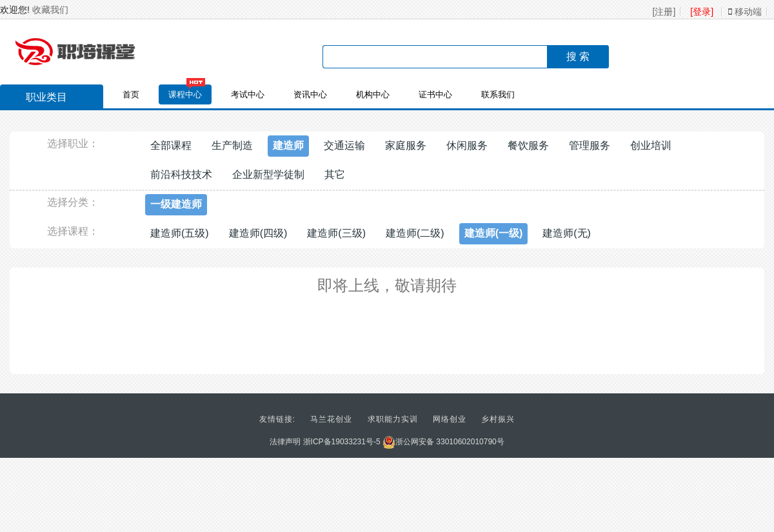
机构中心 (373, 94)
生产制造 (232, 145)
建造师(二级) (415, 233)
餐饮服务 (528, 145)
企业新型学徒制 (268, 174)
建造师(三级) (336, 233)
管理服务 (590, 145)
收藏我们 (50, 10)
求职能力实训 (393, 419)
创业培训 (651, 145)
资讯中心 (310, 94)
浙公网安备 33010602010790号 (443, 442)
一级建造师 (176, 204)
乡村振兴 (498, 419)
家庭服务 (406, 145)
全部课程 (171, 145)
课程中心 (185, 94)
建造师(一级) (494, 233)
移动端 (745, 12)
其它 (335, 174)
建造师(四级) (258, 233)
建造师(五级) (180, 233)
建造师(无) (567, 233)
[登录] (702, 12)
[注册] (664, 12)
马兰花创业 (331, 419)
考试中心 (248, 94)
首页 (131, 94)
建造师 (288, 145)
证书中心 (435, 94)
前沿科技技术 (181, 174)
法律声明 (285, 442)
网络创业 (450, 419)
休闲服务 (467, 145)
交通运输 (344, 145)
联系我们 (498, 94)
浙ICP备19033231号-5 (342, 442)
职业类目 (40, 99)
